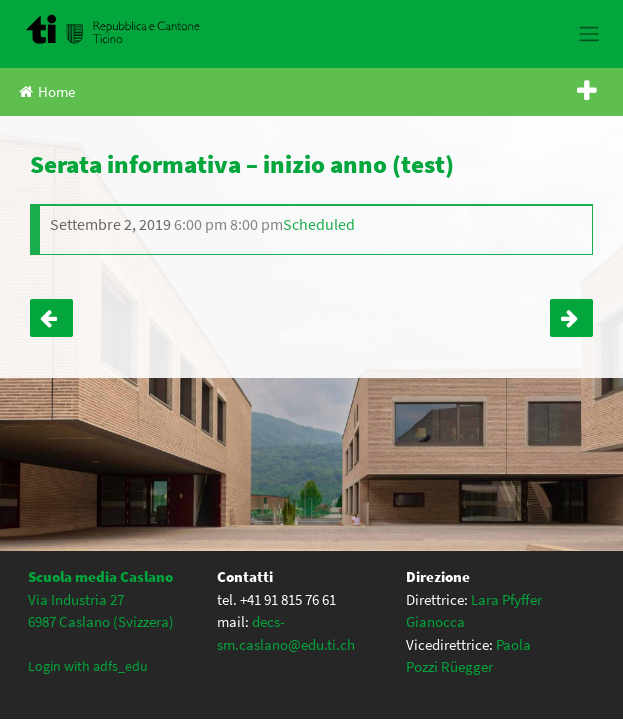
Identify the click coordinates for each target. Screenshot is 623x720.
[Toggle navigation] (588, 34)
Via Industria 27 (76, 599)
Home (47, 91)
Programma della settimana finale (51, 318)
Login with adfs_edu (88, 666)
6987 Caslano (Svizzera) (101, 621)
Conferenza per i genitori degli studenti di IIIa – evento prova (571, 318)
